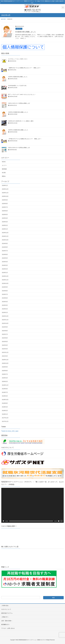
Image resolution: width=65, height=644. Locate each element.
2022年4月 (5, 345)
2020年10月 (5, 363)
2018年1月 (5, 414)
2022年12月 (5, 316)
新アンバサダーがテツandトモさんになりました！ (22, 94)
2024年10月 (5, 240)
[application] (32, 505)
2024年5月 (5, 258)
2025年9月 (5, 200)
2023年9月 (5, 287)
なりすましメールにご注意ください (18, 59)
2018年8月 (5, 403)
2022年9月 (5, 327)
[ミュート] (59, 521)
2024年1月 (5, 273)
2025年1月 (5, 229)
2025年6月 (5, 211)
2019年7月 (5, 392)
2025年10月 (5, 196)
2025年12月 (5, 189)
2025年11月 (5, 193)
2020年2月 (5, 381)
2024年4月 (5, 262)
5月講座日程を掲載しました (26, 32)
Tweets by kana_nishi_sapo (10, 431)
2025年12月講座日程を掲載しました (18, 112)
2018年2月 (5, 411)
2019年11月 (5, 385)
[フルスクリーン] (61, 521)
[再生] (4, 521)
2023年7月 (5, 294)
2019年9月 (5, 389)
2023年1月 (5, 312)
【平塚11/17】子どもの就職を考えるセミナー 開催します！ (25, 139)
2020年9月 (5, 367)
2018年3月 (5, 407)
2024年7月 (5, 251)
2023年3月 (5, 305)
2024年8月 (5, 247)
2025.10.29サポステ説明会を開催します (19, 148)
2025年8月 (5, 204)
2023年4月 (5, 302)
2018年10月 (5, 400)
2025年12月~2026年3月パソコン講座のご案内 (21, 121)
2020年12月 (5, 360)
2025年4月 (5, 218)
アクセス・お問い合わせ (8, 628)
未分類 (4, 173)
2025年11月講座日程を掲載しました (18, 130)
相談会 (4, 176)
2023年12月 (5, 276)
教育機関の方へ (6, 625)
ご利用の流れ (5, 606)
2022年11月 (5, 320)
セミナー (19, 29)
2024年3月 (5, 265)
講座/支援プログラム (7, 613)
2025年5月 (5, 214)
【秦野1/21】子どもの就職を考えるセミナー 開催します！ (25, 68)
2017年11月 (5, 421)
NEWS (4, 162)
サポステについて (6, 609)
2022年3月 (5, 349)
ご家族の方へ (5, 617)
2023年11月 (5, 280)
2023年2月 (5, 309)
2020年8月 (5, 371)
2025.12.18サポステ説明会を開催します (19, 103)
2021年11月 (5, 352)
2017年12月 (5, 418)
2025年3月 (5, 222)
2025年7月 (5, 207)
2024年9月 (5, 243)
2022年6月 (5, 338)
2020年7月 (5, 374)
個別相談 (4, 169)
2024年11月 (5, 236)
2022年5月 (5, 342)
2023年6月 (5, 298)
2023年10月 (5, 283)
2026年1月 (5, 185)
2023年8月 (5, 291)
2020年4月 (5, 378)
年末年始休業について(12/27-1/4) (17, 86)
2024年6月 (5, 254)
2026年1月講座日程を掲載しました (18, 77)
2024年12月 (5, 233)
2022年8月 (5, 331)
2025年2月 (5, 225)
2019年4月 (5, 396)
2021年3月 (5, 356)
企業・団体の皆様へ (7, 621)
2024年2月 (5, 269)
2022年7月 (5, 334)
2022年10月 (5, 323)
